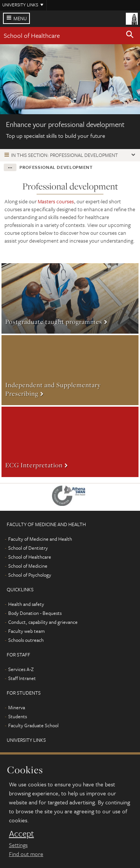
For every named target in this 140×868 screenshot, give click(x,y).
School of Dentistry (28, 548)
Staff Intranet (22, 678)
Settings (18, 845)
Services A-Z (21, 669)
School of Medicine (28, 566)
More (70, 298)
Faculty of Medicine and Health (40, 539)
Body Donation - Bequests (35, 613)
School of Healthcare (32, 35)
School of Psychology (30, 575)
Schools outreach (26, 640)
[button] (130, 36)
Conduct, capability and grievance (43, 622)
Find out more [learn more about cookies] (26, 854)
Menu (20, 18)
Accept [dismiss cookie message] (21, 834)
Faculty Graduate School (33, 725)
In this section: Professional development (65, 155)
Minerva (17, 707)
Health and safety (26, 604)
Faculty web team (27, 631)
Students (18, 716)
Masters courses (56, 201)
